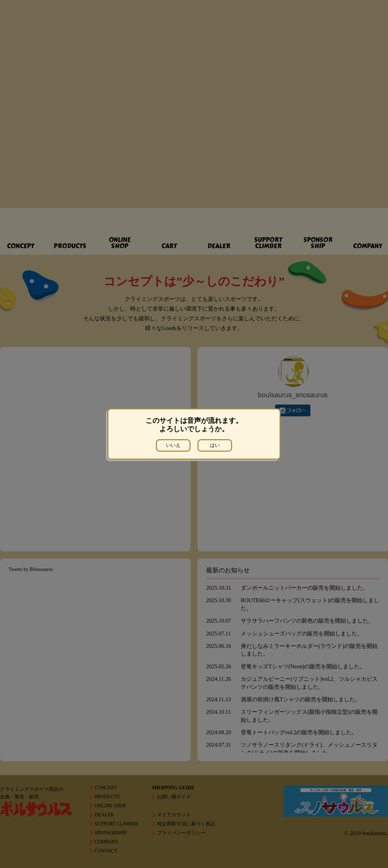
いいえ (173, 445)
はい (215, 445)
